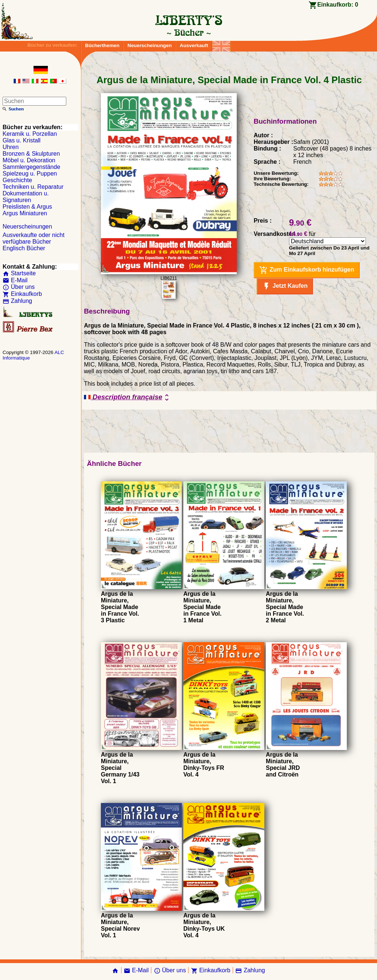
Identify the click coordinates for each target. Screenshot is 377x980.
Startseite (19, 273)
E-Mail (15, 280)
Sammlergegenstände (31, 167)
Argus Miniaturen (25, 213)
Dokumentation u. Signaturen (26, 197)
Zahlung (17, 301)
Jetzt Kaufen (285, 286)
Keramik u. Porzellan (30, 134)
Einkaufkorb (22, 294)
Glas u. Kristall (22, 140)
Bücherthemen (102, 45)
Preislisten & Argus (27, 207)
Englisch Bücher (24, 248)
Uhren (11, 147)
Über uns (19, 287)
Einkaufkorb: (338, 5)
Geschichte (17, 180)
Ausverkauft (194, 45)
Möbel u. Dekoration (29, 160)
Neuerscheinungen (149, 45)
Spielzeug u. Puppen (30, 174)
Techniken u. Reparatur (33, 187)
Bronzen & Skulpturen (31, 154)
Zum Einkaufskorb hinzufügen (307, 270)
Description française (128, 397)
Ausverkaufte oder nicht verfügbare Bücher (34, 238)
